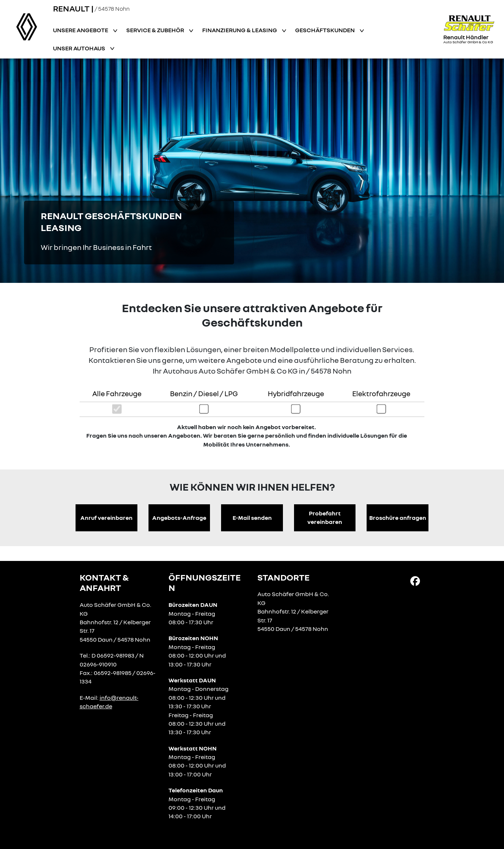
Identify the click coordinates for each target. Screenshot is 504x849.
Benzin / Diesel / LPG (204, 393)
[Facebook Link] (415, 581)
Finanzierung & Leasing (240, 30)
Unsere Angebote (81, 30)
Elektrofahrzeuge (381, 393)
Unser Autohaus (80, 48)
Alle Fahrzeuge (117, 393)
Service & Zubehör (156, 30)
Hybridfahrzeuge (296, 393)
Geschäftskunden (326, 30)
